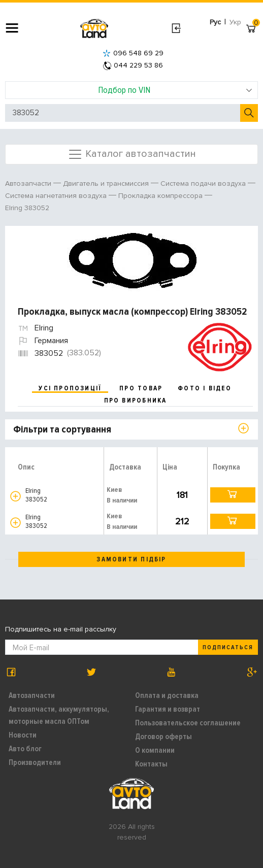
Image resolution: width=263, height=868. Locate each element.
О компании (155, 750)
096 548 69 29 (133, 53)
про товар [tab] (141, 388)
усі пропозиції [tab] (70, 388)
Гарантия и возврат (168, 709)
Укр (235, 22)
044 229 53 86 (133, 65)
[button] (15, 496)
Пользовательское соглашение (188, 723)
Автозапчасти (32, 695)
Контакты (151, 764)
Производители (35, 762)
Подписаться (228, 647)
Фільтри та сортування (62, 429)
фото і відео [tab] (205, 388)
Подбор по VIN (175, 90)
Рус (215, 22)
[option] (133, 261)
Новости (23, 735)
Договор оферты (163, 737)
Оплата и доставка (167, 695)
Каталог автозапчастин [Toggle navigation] (132, 154)
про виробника (136, 400)
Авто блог (25, 749)
